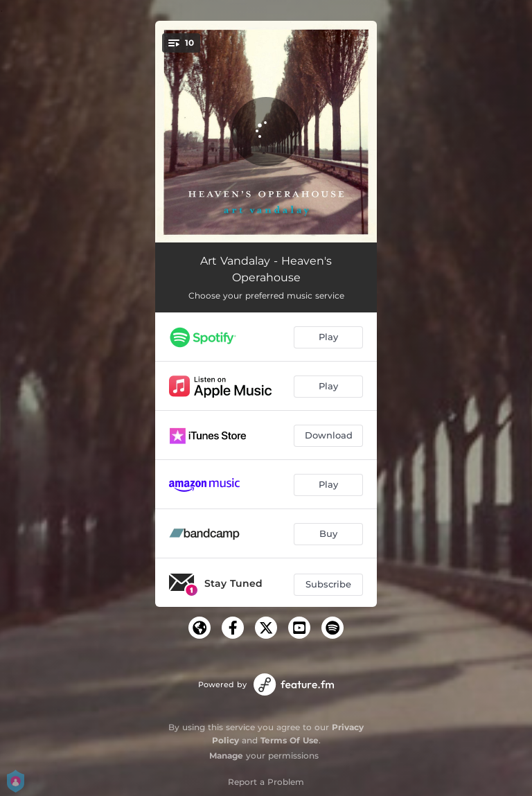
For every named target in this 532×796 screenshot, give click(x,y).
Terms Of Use (290, 740)
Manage (226, 755)
